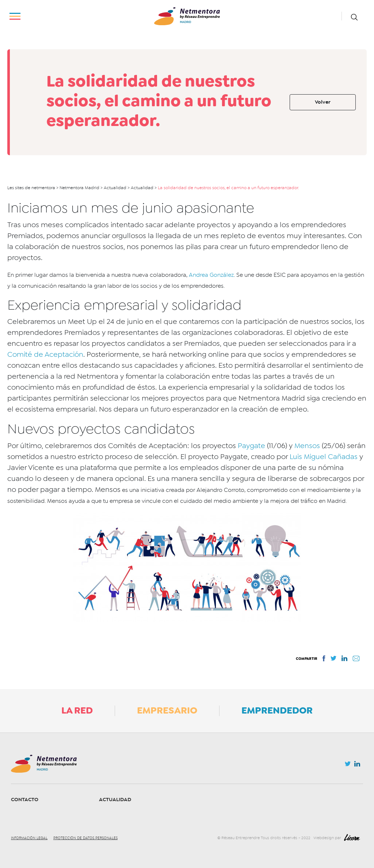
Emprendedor (277, 710)
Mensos (307, 446)
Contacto (25, 800)
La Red (77, 710)
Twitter (348, 766)
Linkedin (357, 765)
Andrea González (211, 275)
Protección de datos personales (85, 838)
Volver (323, 102)
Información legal (29, 838)
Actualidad (115, 800)
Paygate (251, 446)
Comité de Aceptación (45, 354)
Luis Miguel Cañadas (324, 457)
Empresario (167, 710)
